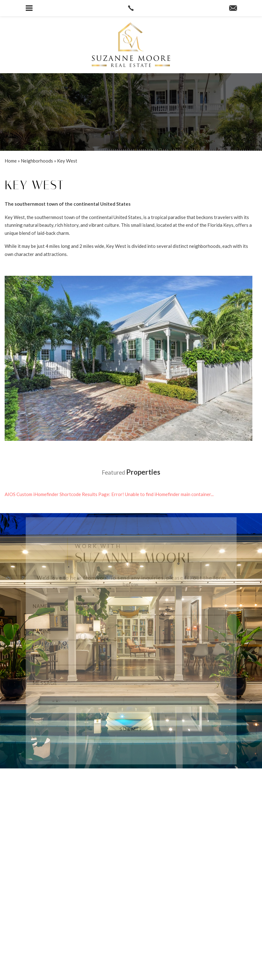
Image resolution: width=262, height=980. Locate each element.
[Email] (131, 657)
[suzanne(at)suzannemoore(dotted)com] (233, 8)
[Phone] (131, 631)
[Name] (131, 605)
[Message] (131, 690)
